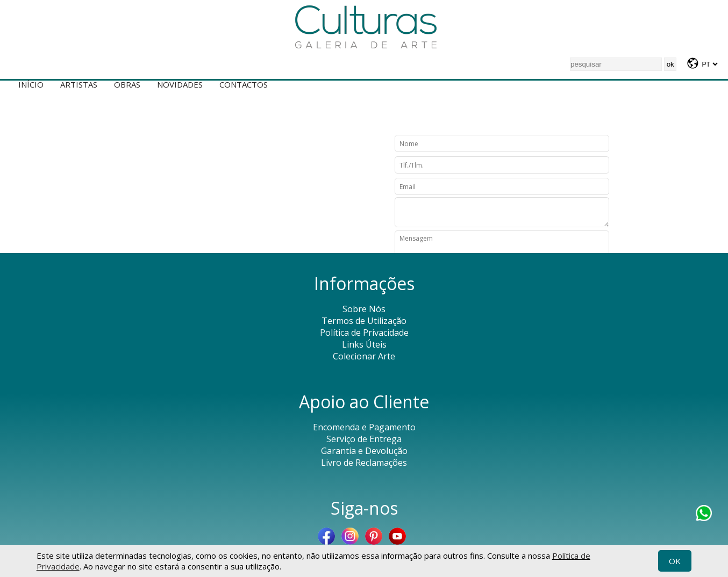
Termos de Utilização (364, 321)
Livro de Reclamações (364, 463)
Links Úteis (364, 344)
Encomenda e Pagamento (364, 427)
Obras (127, 84)
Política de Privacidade (364, 333)
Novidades (180, 84)
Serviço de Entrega (364, 439)
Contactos (244, 84)
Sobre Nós (364, 309)
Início (31, 84)
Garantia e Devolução (364, 451)
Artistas (79, 84)
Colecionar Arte (364, 356)
